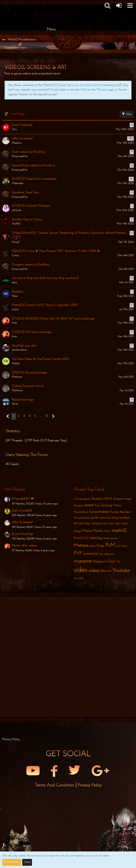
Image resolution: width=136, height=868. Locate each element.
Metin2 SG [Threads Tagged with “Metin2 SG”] (81, 538)
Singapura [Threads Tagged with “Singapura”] (100, 562)
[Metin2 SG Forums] (51, 5)
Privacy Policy (89, 785)
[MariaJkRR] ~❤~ (23, 499)
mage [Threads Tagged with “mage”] (78, 531)
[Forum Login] (119, 5)
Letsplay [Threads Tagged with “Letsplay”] (97, 523)
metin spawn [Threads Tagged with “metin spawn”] (111, 538)
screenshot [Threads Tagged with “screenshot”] (91, 554)
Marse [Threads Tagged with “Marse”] (87, 531)
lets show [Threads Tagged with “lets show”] (108, 524)
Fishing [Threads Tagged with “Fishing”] (117, 506)
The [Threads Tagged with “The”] (118, 562)
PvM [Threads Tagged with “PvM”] (110, 545)
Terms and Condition (55, 785)
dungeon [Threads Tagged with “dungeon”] (79, 506)
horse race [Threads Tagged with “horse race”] (105, 518)
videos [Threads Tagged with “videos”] (94, 571)
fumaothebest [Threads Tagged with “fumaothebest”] (99, 512)
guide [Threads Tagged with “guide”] (95, 518)
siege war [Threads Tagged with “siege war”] (109, 554)
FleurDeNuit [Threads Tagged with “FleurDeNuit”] (81, 512)
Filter (127, 114)
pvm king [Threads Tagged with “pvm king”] (121, 546)
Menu (51, 29)
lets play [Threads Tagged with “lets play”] (85, 523)
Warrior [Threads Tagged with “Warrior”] (106, 571)
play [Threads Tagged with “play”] (93, 546)
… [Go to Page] (41, 416)
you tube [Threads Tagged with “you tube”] (79, 578)
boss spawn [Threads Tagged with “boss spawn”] (84, 499)
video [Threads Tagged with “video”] (80, 570)
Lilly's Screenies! (22, 522)
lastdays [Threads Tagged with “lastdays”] (124, 518)
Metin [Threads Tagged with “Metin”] (107, 531)
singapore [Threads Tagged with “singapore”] (83, 561)
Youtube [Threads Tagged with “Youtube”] (121, 571)
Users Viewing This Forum (27, 455)
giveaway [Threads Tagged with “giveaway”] (84, 518)
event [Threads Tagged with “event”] (89, 505)
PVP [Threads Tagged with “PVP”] (78, 553)
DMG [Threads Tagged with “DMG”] (108, 499)
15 (47, 416)
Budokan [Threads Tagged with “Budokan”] (98, 499)
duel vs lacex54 (22, 511)
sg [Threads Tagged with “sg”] (101, 554)
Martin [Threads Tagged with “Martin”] (98, 531)
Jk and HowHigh (23, 534)
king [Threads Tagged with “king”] (115, 518)
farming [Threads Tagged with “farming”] (107, 505)
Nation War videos (24, 546)
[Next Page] (53, 416)
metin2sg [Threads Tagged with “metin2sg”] (96, 538)
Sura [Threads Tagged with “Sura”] (111, 561)
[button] (130, 5)
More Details (12, 862)
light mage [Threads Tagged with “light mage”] (121, 524)
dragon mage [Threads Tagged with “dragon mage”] (122, 499)
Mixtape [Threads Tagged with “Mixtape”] (81, 546)
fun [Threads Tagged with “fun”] (76, 518)
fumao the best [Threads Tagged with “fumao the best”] (120, 512)
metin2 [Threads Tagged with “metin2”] (119, 531)
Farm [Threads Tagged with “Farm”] (97, 506)
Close (27, 862)
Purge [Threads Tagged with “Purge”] (100, 546)
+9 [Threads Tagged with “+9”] (75, 499)
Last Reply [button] (17, 114)
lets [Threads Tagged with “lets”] (76, 523)
